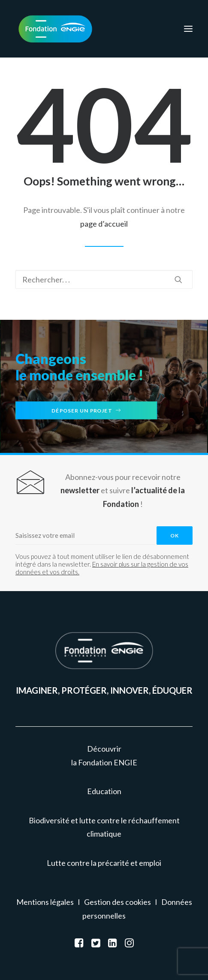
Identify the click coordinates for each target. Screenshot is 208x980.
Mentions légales (45, 902)
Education (104, 791)
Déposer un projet (86, 410)
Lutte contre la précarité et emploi (104, 863)
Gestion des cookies (118, 902)
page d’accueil (104, 224)
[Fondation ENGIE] (55, 29)
